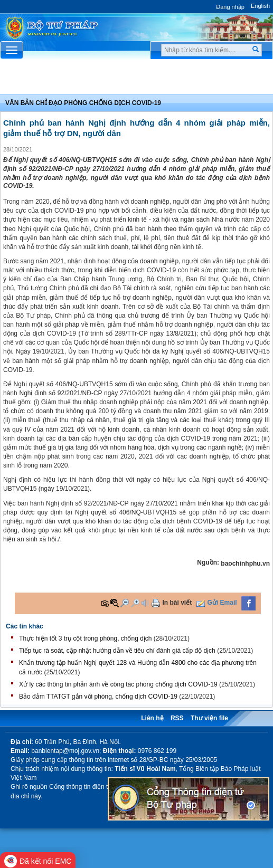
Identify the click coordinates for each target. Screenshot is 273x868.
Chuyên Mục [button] (136, 80)
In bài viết (177, 603)
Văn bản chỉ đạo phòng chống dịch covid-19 (83, 103)
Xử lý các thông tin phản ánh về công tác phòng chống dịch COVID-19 (118, 684)
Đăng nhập (230, 7)
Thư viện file (209, 718)
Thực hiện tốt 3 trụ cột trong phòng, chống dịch (85, 638)
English (260, 6)
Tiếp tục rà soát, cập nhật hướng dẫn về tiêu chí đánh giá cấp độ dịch (117, 651)
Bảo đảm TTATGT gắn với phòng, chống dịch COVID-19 (98, 697)
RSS (177, 718)
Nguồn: (208, 562)
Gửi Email (222, 603)
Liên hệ (152, 718)
